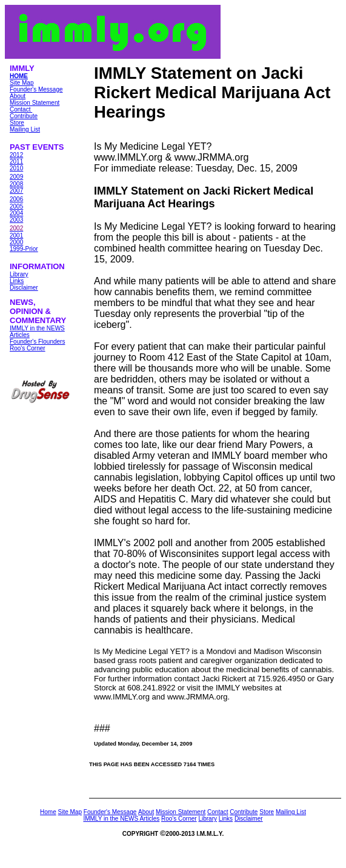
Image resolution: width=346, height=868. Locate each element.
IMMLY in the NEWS (37, 328)
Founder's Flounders (37, 342)
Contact (21, 109)
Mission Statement (35, 103)
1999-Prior (24, 249)
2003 (16, 220)
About (18, 96)
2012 (16, 155)
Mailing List (25, 129)
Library (19, 274)
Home (48, 812)
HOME (19, 76)
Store (17, 123)
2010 (16, 168)
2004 (16, 213)
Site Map (22, 83)
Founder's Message (36, 89)
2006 (16, 199)
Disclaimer (24, 288)
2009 (16, 177)
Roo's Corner (28, 348)
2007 (16, 191)
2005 (16, 206)
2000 (16, 242)
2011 (16, 162)
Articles (20, 335)
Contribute (24, 116)
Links (17, 281)
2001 (16, 235)
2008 (16, 184)
